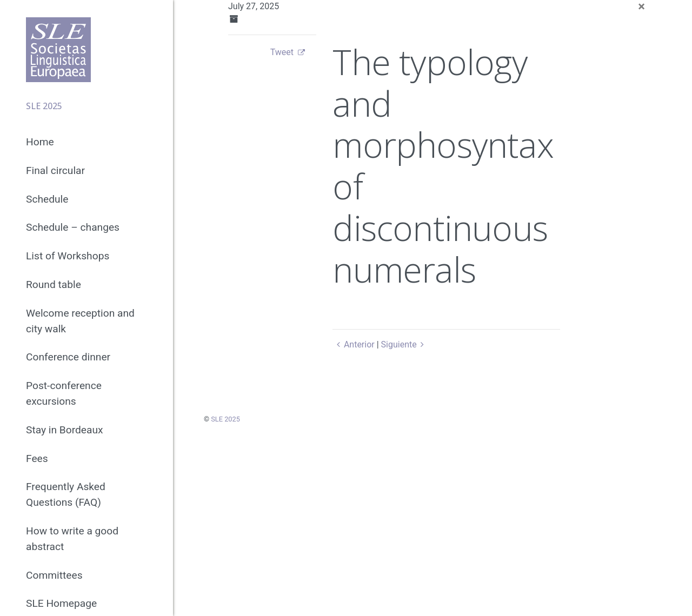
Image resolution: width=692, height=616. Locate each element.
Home (40, 142)
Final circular (55, 170)
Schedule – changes (73, 227)
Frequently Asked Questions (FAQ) (66, 494)
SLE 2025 (225, 419)
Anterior (353, 344)
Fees (37, 458)
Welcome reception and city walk (80, 321)
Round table (54, 284)
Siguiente (405, 344)
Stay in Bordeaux (65, 430)
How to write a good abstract (72, 539)
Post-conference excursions (64, 393)
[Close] (641, 6)
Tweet (282, 52)
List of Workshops (68, 256)
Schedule (47, 199)
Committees (54, 575)
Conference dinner (68, 357)
